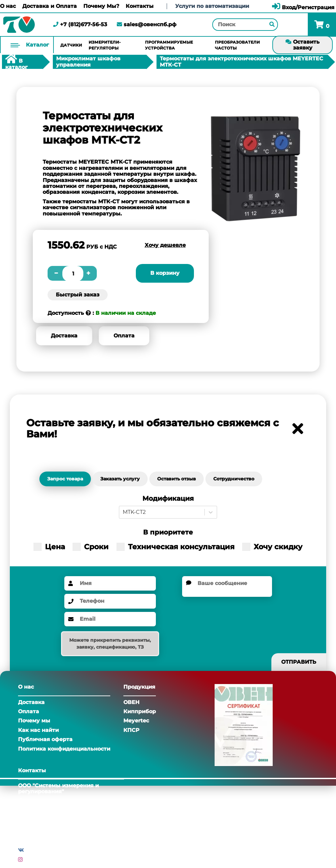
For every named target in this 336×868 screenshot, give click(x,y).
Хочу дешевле (165, 245)
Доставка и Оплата (50, 6)
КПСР (131, 730)
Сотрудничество (234, 479)
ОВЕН (131, 702)
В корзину (165, 273)
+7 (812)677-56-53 (80, 24)
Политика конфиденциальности (64, 749)
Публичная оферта (45, 739)
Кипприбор (140, 711)
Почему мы (34, 721)
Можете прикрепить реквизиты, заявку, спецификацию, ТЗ (110, 644)
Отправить (299, 662)
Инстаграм (40, 860)
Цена (49, 547)
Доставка (64, 336)
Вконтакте (41, 850)
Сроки (91, 547)
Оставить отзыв (177, 479)
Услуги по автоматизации (212, 6)
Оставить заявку (303, 45)
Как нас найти (38, 730)
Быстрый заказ (78, 295)
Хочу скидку (272, 547)
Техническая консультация (176, 547)
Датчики (71, 45)
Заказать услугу (120, 479)
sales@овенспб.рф (147, 24)
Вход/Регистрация (303, 7)
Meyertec (136, 721)
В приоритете (168, 532)
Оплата (124, 336)
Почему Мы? (101, 6)
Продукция (139, 687)
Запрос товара (65, 479)
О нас (8, 6)
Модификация (168, 499)
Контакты (140, 6)
